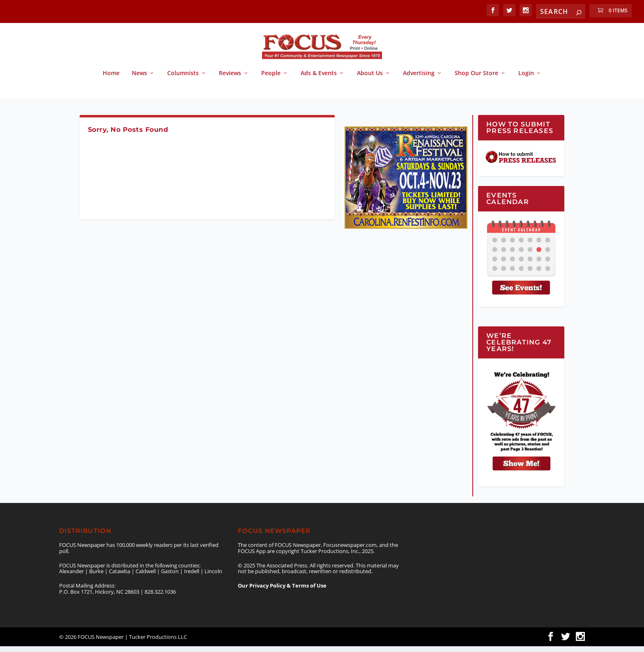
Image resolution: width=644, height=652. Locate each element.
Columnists (183, 79)
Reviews (230, 79)
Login (526, 79)
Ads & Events (319, 79)
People (271, 79)
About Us (370, 79)
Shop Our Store (476, 79)
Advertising (419, 79)
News (139, 79)
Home (111, 79)
